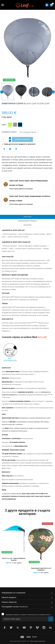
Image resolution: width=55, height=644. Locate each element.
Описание (28, 217)
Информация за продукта (28, 221)
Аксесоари (27, 225)
